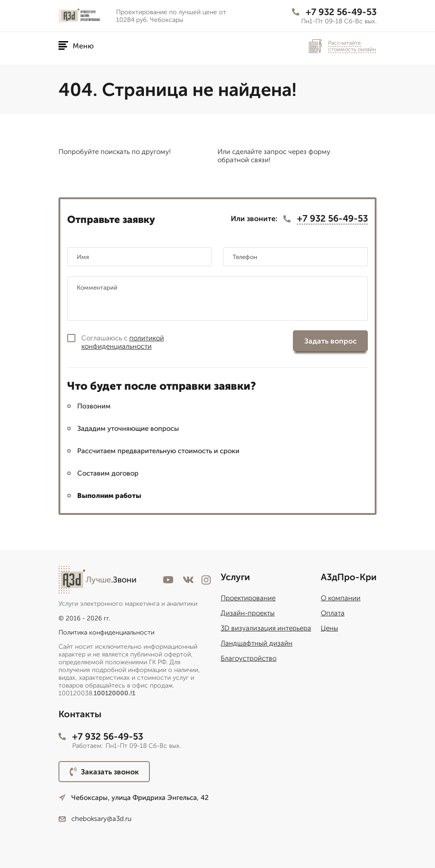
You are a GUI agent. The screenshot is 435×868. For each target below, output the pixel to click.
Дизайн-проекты (248, 613)
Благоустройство (249, 658)
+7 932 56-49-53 (334, 12)
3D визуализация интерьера (266, 628)
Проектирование (248, 598)
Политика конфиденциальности (106, 632)
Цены (329, 628)
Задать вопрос (331, 341)
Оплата (333, 613)
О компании (341, 598)
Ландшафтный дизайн (257, 643)
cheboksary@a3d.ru (95, 819)
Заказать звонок (104, 772)
